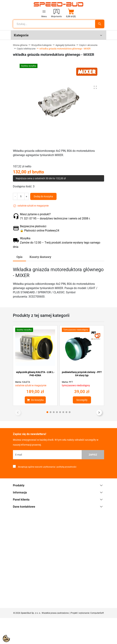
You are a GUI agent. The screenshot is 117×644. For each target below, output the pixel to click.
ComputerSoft (97, 613)
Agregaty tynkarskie (65, 45)
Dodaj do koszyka (43, 196)
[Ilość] (21, 196)
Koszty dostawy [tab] (40, 257)
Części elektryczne (26, 49)
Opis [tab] (19, 257)
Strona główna (20, 45)
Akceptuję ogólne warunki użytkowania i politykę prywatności (46, 467)
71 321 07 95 (28, 218)
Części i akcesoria (88, 45)
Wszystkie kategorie (41, 45)
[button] (71, 13)
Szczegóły (82, 400)
